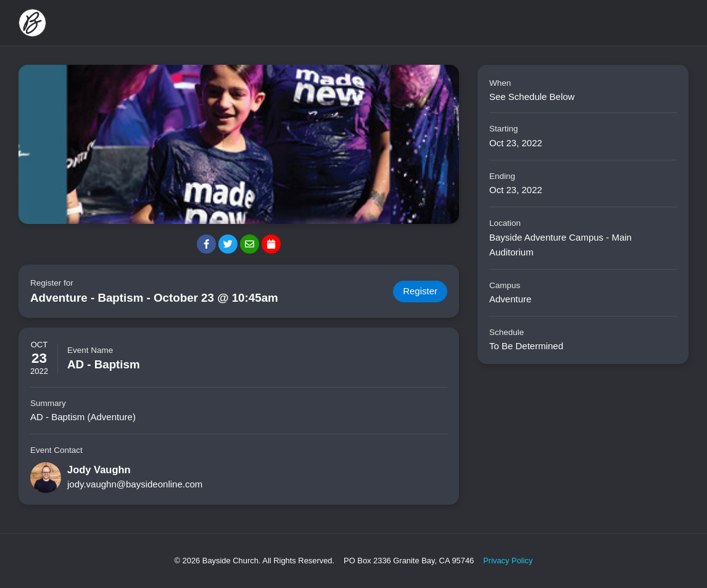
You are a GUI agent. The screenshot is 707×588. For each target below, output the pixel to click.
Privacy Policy (508, 561)
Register (420, 292)
